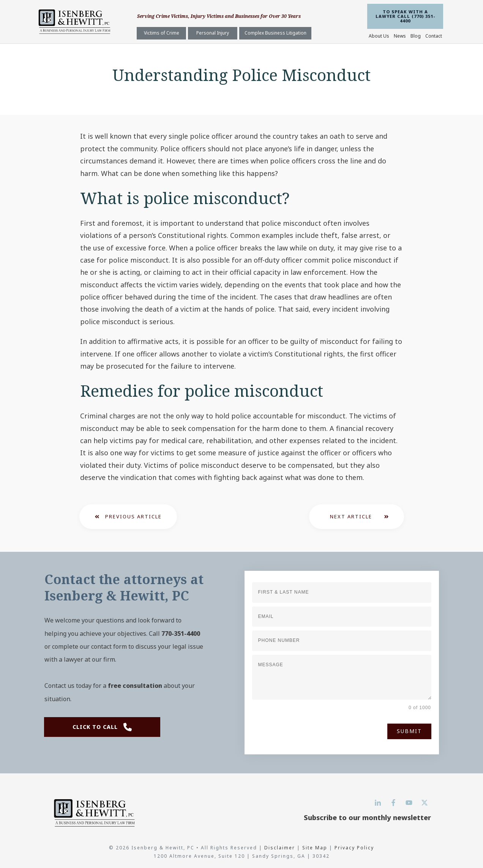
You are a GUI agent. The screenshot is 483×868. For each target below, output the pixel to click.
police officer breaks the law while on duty (264, 248)
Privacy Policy (354, 848)
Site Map (315, 848)
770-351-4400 (181, 634)
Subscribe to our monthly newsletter (367, 817)
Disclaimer (281, 848)
